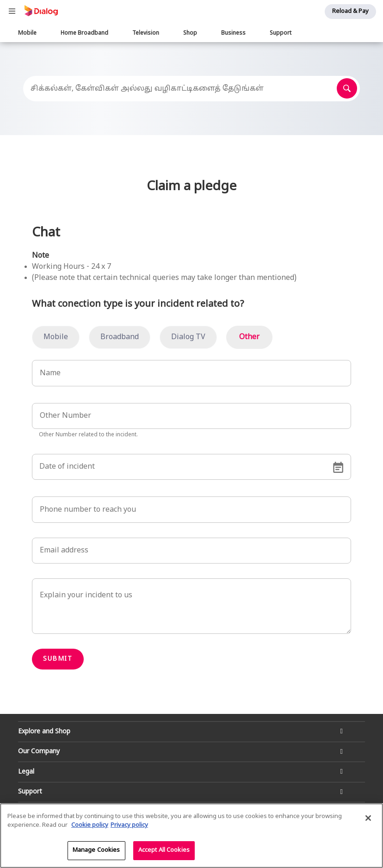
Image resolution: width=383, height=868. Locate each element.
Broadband (120, 337)
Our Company (39, 752)
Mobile (27, 33)
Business (233, 33)
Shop (190, 33)
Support (281, 33)
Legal (26, 772)
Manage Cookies (96, 852)
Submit (58, 659)
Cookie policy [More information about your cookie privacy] (90, 828)
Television (146, 33)
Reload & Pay (350, 12)
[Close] (368, 820)
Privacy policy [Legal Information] (129, 828)
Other (249, 337)
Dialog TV (188, 337)
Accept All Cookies (164, 852)
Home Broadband (84, 33)
